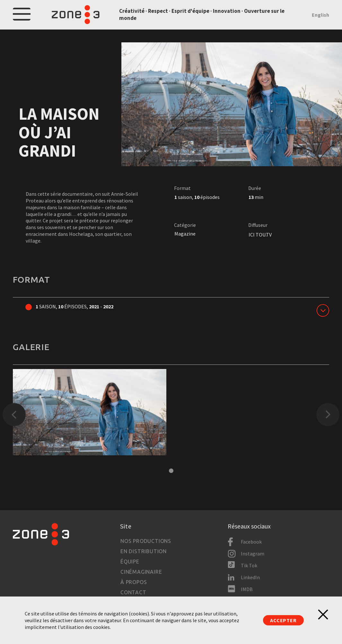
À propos (134, 582)
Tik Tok (249, 565)
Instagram (253, 554)
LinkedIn (250, 577)
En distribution (144, 551)
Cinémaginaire (141, 572)
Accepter (283, 620)
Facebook (251, 542)
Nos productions (146, 541)
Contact (133, 592)
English (320, 15)
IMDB (247, 589)
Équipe (130, 562)
